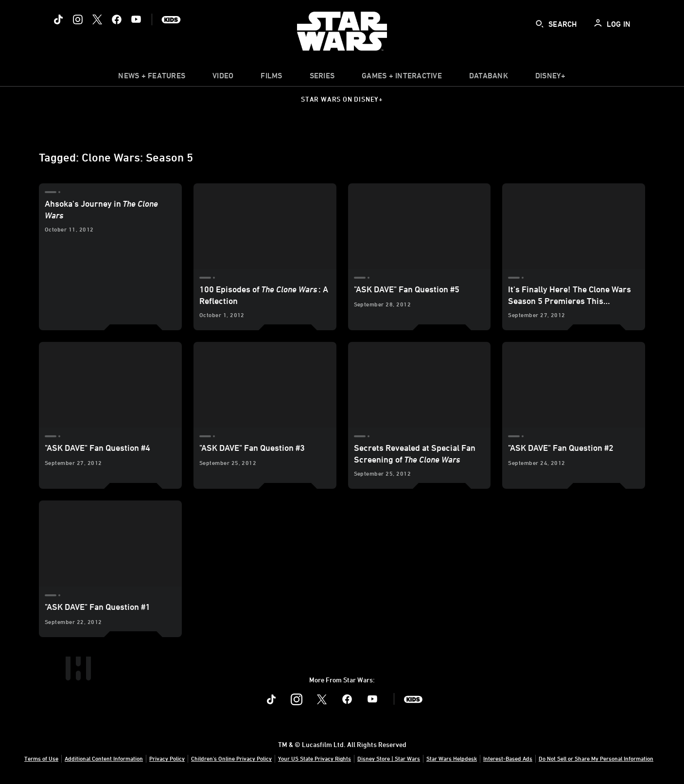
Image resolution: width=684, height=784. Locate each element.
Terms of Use (41, 758)
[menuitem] (223, 78)
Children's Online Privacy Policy (231, 758)
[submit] (540, 24)
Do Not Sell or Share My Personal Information (596, 758)
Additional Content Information (104, 758)
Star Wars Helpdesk (452, 758)
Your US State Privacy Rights (315, 758)
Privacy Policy (167, 758)
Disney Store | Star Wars (389, 758)
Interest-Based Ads (508, 758)
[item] (152, 78)
